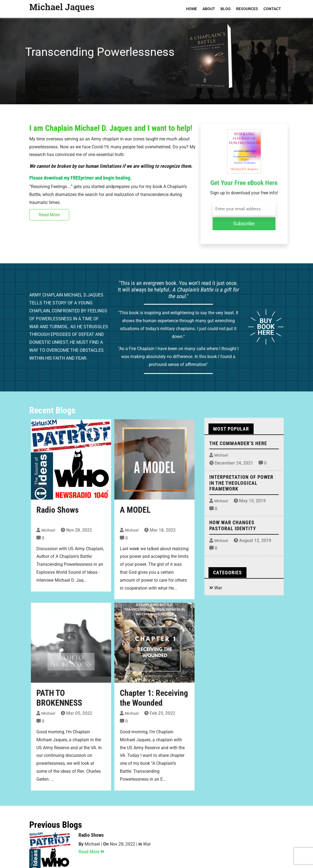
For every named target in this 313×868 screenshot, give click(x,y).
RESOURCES (247, 9)
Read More (49, 215)
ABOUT (209, 9)
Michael (48, 530)
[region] (156, 52)
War (218, 588)
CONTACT (272, 9)
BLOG (226, 9)
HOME (192, 9)
